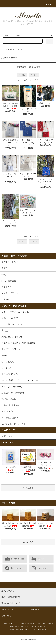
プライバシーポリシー (38, 627)
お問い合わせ (6, 616)
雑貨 (11, 49)
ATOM (44, 630)
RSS (40, 630)
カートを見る (34, 609)
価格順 (31, 67)
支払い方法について (18, 624)
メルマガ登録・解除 (16, 630)
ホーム (5, 49)
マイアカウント (7, 609)
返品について (47, 624)
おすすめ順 (21, 67)
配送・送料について (33, 624)
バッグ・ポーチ (20, 49)
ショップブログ (30, 630)
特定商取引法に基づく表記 (19, 627)
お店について (8, 436)
